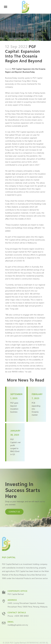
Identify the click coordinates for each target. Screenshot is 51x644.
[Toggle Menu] (6, 7)
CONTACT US (14, 512)
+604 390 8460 (21, 616)
